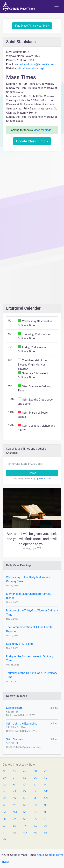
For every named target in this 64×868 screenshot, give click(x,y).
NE (25, 805)
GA (4, 785)
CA (46, 771)
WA (25, 833)
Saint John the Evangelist (21, 724)
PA (35, 819)
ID (24, 785)
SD (15, 826)
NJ (4, 812)
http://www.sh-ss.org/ (31, 68)
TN (25, 826)
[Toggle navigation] (56, 7)
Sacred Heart (14, 708)
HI (14, 785)
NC (35, 812)
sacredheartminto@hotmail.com (34, 64)
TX (35, 826)
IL (35, 785)
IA (4, 792)
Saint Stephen (15, 739)
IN (45, 785)
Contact (50, 855)
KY (25, 792)
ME (46, 792)
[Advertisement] (32, 188)
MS (46, 798)
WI (45, 833)
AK (15, 771)
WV (35, 833)
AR (35, 771)
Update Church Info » (32, 141)
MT (15, 805)
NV (35, 805)
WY (4, 840)
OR (25, 819)
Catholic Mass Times (19, 7)
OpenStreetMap (43, 479)
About (41, 855)
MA (15, 798)
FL (45, 778)
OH (4, 819)
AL (4, 771)
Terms (60, 855)
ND (46, 812)
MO (4, 805)
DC (35, 778)
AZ (25, 771)
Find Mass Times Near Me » (32, 26)
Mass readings (42, 130)
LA (35, 792)
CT (15, 778)
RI (45, 819)
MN (35, 798)
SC (4, 826)
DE (25, 778)
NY (25, 812)
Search (32, 473)
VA (14, 833)
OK (15, 819)
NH (46, 805)
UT (46, 826)
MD (4, 798)
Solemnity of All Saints (20, 644)
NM (15, 812)
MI (25, 798)
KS (15, 792)
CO (4, 778)
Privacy (5, 862)
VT (4, 833)
